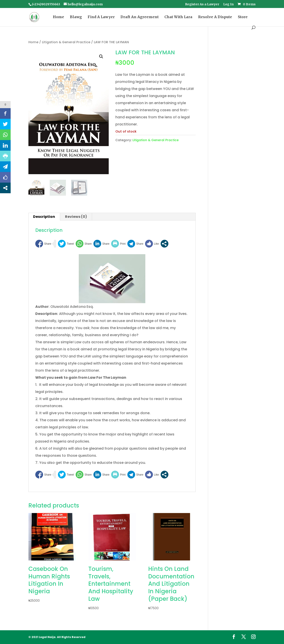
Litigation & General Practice (66, 42)
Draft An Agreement (140, 17)
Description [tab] (44, 217)
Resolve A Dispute (215, 17)
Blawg (76, 17)
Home (58, 17)
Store (243, 17)
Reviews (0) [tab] (76, 217)
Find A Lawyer (101, 17)
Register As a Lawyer (202, 4)
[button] (101, 57)
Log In (228, 4)
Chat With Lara (178, 17)
